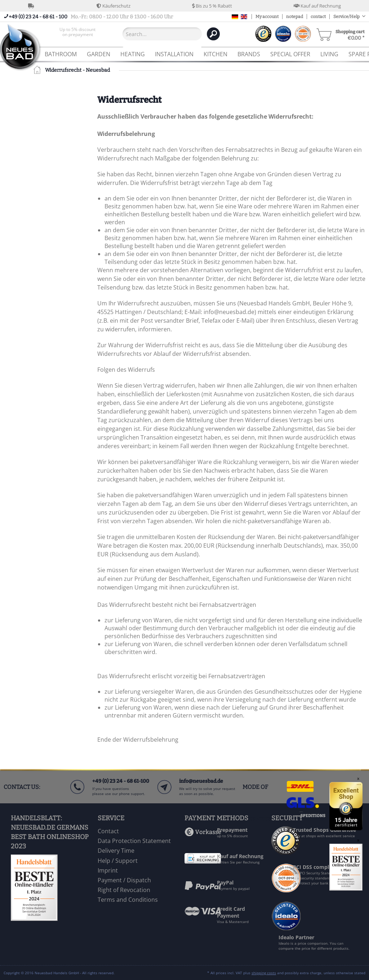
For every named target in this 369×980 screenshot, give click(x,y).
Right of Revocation (124, 890)
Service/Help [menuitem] (347, 17)
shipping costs (264, 973)
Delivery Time (116, 851)
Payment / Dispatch (124, 880)
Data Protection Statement (134, 841)
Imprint (108, 870)
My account (267, 17)
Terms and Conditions (128, 900)
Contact (108, 831)
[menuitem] (77, 34)
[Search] (213, 34)
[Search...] (162, 34)
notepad (295, 17)
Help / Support (118, 861)
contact (318, 17)
